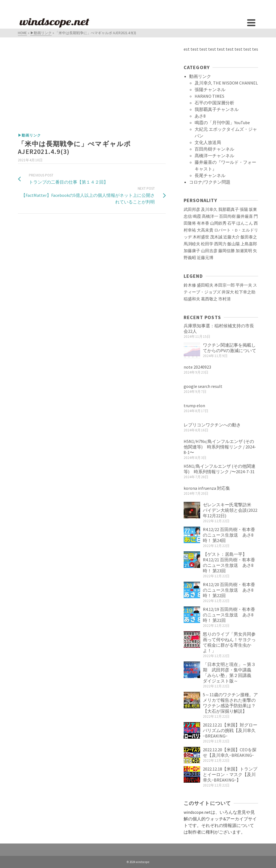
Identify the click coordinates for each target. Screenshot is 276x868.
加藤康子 (192, 251)
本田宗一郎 (224, 285)
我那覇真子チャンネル (217, 109)
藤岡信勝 (227, 251)
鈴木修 (190, 285)
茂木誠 (216, 237)
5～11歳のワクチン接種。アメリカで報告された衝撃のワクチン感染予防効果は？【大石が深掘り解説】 (230, 703)
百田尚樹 (227, 216)
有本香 (203, 223)
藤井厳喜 (245, 216)
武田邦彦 (192, 209)
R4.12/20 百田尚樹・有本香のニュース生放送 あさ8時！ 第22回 (229, 590)
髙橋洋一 (210, 216)
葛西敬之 (209, 299)
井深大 (228, 292)
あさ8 (200, 116)
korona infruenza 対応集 (207, 488)
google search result (203, 386)
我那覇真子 (229, 209)
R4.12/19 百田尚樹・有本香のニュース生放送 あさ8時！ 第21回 (229, 615)
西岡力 (220, 244)
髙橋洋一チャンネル (214, 156)
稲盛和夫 (192, 299)
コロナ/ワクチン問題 (210, 182)
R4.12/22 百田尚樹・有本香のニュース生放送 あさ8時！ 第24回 (229, 535)
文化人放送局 (208, 142)
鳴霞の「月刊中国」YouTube (222, 123)
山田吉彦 (209, 251)
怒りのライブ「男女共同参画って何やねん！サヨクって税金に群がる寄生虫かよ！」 (229, 642)
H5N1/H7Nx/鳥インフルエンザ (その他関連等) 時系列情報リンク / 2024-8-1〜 (220, 447)
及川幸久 (209, 209)
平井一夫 (244, 285)
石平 (231, 223)
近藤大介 (231, 237)
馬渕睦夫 (192, 244)
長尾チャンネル (210, 175)
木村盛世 (201, 237)
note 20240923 (197, 367)
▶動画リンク (29, 135)
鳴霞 (197, 216)
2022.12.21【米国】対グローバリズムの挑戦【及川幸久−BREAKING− (230, 730)
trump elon (194, 406)
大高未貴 (205, 230)
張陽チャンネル (210, 89)
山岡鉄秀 (218, 223)
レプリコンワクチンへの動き (212, 425)
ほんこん (245, 223)
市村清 (224, 299)
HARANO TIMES (209, 96)
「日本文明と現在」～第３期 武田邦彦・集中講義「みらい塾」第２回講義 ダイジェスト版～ (229, 673)
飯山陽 (234, 244)
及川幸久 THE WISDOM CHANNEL (226, 83)
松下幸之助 (245, 292)
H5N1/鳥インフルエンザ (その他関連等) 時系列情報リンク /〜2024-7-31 (220, 469)
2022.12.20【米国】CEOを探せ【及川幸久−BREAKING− (230, 752)
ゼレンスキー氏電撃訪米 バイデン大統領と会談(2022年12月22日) (230, 510)
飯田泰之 (249, 237)
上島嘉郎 (249, 244)
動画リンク (200, 76)
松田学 (207, 244)
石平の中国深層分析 (214, 103)
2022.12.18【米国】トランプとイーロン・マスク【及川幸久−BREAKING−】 (230, 774)
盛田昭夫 (205, 285)
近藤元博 (205, 258)
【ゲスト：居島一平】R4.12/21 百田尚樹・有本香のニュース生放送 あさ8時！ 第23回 (229, 562)
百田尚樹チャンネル (214, 149)
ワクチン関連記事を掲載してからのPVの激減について (230, 348)
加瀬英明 (244, 251)
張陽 (244, 209)
